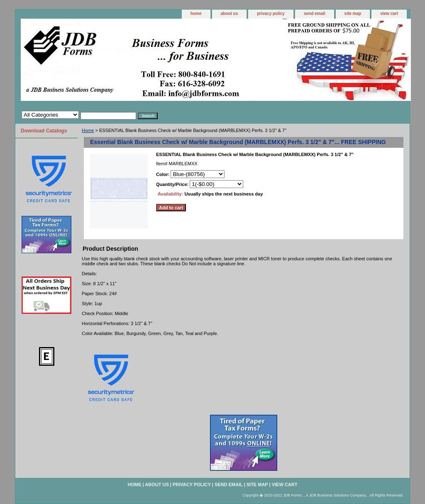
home (196, 13)
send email (315, 13)
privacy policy (271, 13)
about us (230, 13)
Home (88, 130)
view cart (389, 13)
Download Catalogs (44, 131)
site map (353, 13)
